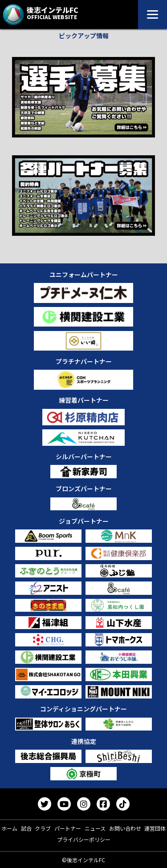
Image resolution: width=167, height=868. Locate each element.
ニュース (95, 828)
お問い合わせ (125, 828)
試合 (26, 828)
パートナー (68, 828)
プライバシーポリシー (84, 839)
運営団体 (155, 828)
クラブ (43, 828)
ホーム (9, 828)
